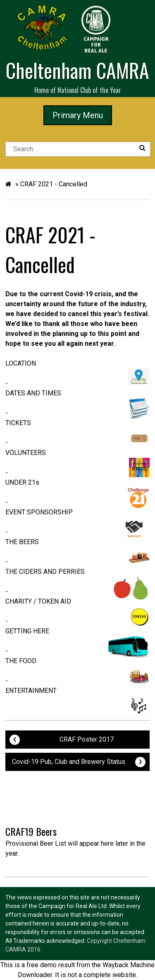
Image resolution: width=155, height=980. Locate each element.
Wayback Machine (129, 965)
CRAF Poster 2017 (62, 739)
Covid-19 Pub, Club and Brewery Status (79, 761)
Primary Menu (78, 115)
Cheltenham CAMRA (77, 70)
